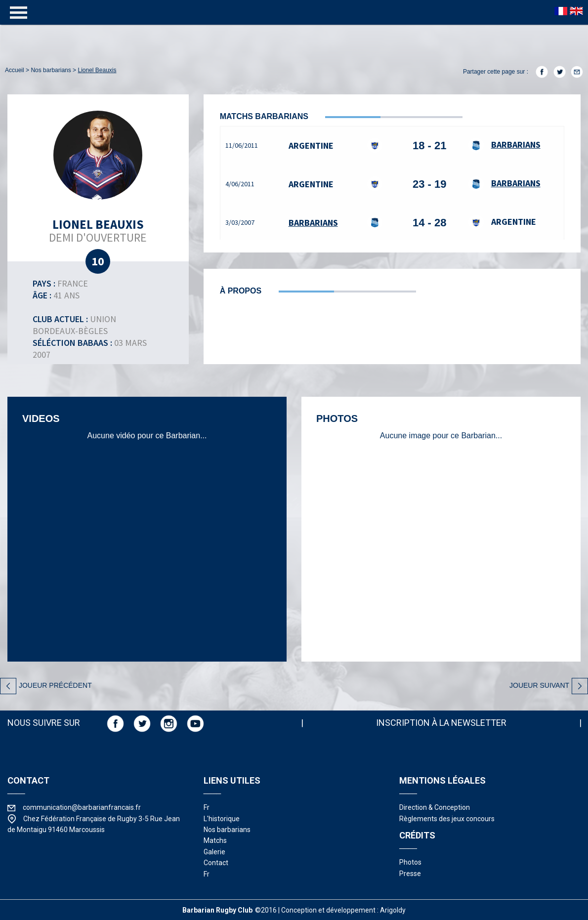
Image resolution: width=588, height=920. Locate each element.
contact (216, 863)
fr (207, 807)
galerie (214, 852)
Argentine (311, 146)
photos (410, 862)
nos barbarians (51, 70)
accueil (15, 70)
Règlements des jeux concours (447, 819)
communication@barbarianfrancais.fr (82, 807)
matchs (215, 840)
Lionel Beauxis (97, 70)
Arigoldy (393, 910)
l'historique (222, 819)
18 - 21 (430, 146)
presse (410, 874)
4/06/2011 (240, 184)
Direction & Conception (435, 807)
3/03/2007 (240, 222)
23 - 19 (430, 184)
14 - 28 (430, 223)
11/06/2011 (242, 145)
